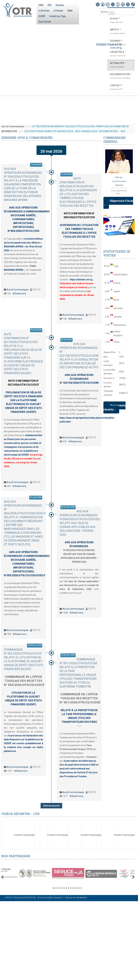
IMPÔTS (121, 32)
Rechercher (99, 9)
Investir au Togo (58, 16)
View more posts (51, 806)
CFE (50, 5)
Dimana (60, 5)
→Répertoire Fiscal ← (118, 203)
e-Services (44, 11)
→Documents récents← (114, 407)
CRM (41, 5)
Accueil (121, 21)
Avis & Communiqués (18, 290)
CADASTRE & (121, 54)
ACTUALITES (121, 65)
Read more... (20, 293)
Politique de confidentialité (76, 898)
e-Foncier (58, 11)
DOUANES (121, 43)
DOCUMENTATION (121, 77)
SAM (70, 11)
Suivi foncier (45, 22)
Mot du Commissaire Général (119, 177)
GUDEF (42, 16)
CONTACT (121, 88)
